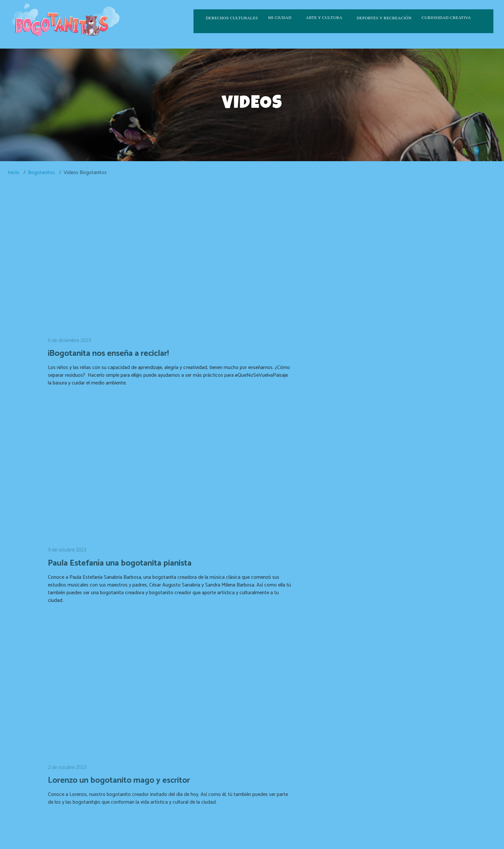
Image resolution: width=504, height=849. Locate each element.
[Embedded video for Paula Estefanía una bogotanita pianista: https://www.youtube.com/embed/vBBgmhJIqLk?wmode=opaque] (356, 250)
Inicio (14, 173)
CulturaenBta (252, 833)
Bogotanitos (41, 173)
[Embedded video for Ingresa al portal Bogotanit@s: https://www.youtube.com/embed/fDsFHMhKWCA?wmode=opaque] (148, 638)
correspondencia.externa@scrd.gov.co (411, 822)
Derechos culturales (232, 18)
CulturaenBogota (211, 833)
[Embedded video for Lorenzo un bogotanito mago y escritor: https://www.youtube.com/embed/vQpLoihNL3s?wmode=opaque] (148, 443)
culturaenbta (290, 833)
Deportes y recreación (384, 18)
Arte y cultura (324, 18)
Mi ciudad (280, 18)
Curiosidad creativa (446, 18)
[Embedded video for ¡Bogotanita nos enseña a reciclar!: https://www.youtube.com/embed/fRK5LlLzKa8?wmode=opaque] (148, 250)
